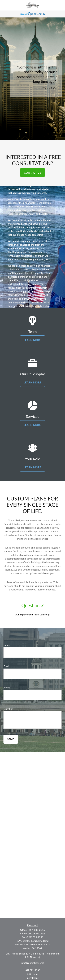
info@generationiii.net (32, 963)
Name (7, 645)
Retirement (32, 974)
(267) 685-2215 (36, 930)
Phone (7, 687)
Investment (32, 978)
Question (8, 709)
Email (6, 666)
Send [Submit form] (11, 739)
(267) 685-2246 (36, 933)
